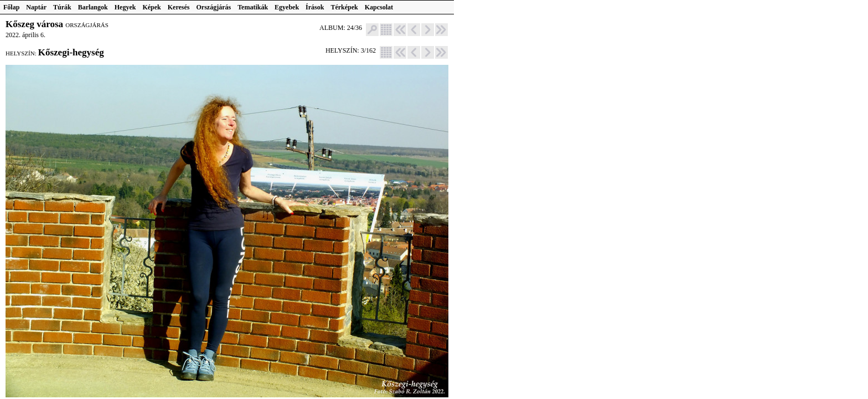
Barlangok (93, 7)
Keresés (179, 7)
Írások (315, 7)
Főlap (11, 7)
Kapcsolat (379, 7)
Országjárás (214, 7)
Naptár (36, 7)
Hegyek (125, 7)
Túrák (62, 7)
